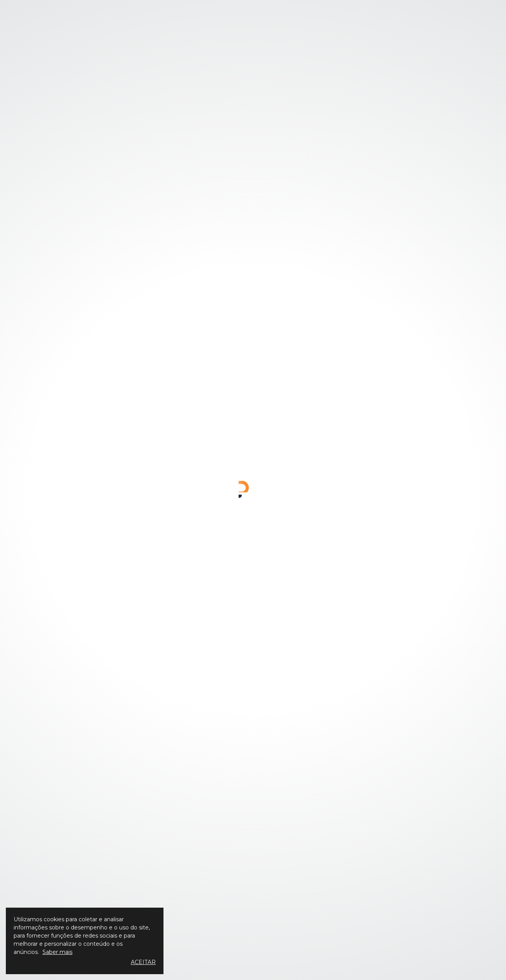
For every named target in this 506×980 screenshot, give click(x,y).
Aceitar (143, 962)
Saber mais (57, 952)
